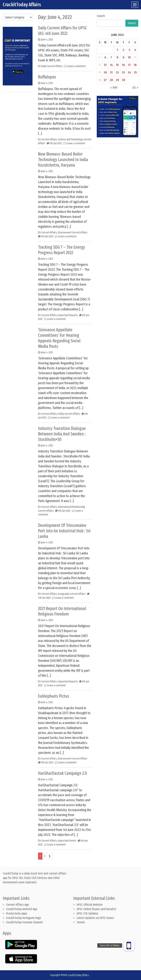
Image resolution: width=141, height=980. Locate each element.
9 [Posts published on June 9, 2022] (123, 57)
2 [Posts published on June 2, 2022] (123, 50)
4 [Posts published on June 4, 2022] (135, 50)
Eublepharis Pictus (54, 696)
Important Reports (68, 315)
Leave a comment (76, 66)
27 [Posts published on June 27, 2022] (105, 80)
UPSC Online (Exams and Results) (96, 909)
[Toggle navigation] (135, 5)
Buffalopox (47, 77)
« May (114, 87)
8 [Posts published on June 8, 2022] (117, 57)
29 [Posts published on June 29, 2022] (117, 80)
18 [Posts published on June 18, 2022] (135, 65)
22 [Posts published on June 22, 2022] (117, 72)
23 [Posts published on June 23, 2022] (123, 72)
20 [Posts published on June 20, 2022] (105, 72)
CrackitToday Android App (22, 909)
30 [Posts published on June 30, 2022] (123, 80)
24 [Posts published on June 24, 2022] (129, 72)
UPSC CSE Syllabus (88, 913)
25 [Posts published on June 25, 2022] (135, 72)
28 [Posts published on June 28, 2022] (111, 80)
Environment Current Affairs (73, 233)
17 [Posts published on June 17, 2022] (129, 65)
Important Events (67, 841)
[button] (129, 945)
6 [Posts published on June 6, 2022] (105, 57)
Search (101, 16)
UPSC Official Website (90, 905)
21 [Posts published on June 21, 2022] (111, 72)
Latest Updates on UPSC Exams (95, 918)
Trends (81, 922)
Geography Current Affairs (72, 594)
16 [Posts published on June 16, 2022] (123, 65)
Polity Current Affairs (69, 414)
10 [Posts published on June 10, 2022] (129, 57)
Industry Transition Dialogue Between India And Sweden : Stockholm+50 (62, 434)
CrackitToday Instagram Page (23, 918)
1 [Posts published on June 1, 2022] (117, 50)
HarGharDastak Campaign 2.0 (63, 773)
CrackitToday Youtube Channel (24, 922)
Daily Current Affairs (52, 66)
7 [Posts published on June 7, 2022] (111, 57)
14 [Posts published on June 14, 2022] (111, 65)
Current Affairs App (17, 905)
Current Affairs (49, 139)
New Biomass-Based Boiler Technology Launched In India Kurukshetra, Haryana (63, 160)
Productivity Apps (17, 913)
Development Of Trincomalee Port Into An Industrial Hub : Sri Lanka (64, 531)
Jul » (135, 87)
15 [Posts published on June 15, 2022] (117, 65)
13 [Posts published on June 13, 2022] (105, 65)
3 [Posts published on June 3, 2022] (129, 50)
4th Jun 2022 (56, 143)
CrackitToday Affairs (22, 5)
